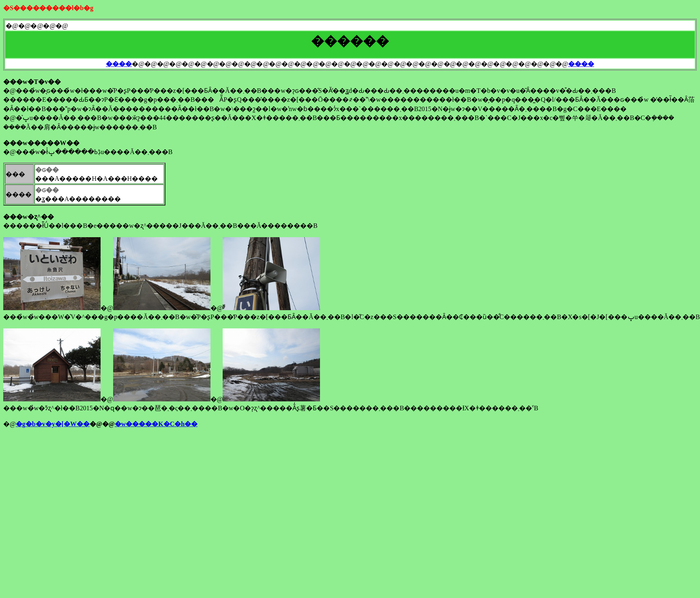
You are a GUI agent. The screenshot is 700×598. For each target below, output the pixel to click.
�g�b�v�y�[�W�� (53, 424)
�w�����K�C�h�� (156, 424)
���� (119, 64)
